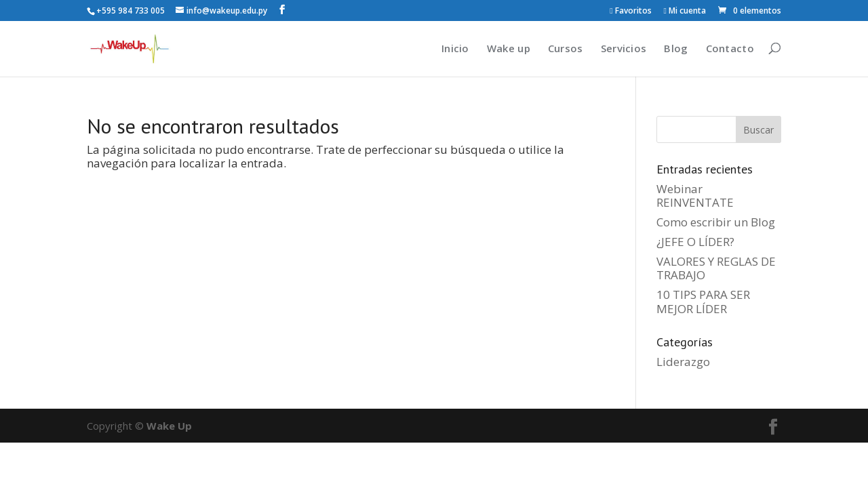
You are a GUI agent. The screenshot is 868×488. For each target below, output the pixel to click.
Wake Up (169, 426)
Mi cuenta (685, 12)
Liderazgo (683, 362)
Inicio (455, 48)
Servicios (624, 48)
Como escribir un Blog (716, 222)
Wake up (509, 48)
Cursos (566, 48)
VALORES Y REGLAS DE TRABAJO (716, 268)
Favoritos (630, 12)
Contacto (730, 48)
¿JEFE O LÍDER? (695, 242)
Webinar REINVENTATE (695, 196)
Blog (676, 48)
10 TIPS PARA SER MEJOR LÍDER (703, 301)
